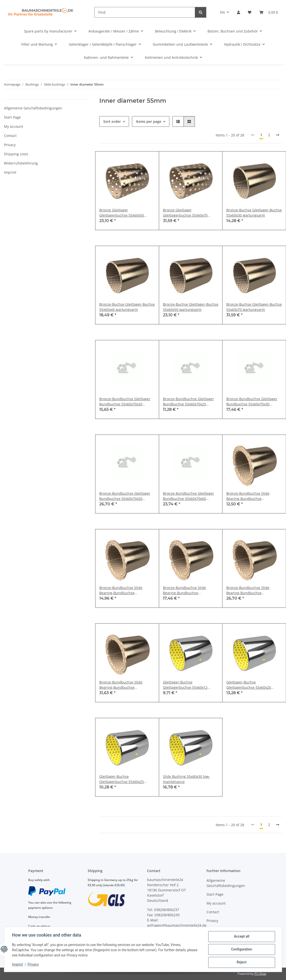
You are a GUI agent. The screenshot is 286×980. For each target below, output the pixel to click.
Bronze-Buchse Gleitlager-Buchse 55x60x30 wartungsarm (254, 213)
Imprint (18, 965)
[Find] (145, 12)
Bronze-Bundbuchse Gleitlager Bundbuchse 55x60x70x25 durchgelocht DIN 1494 (188, 402)
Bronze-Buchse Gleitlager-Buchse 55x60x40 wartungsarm (127, 307)
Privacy (33, 965)
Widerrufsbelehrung (21, 163)
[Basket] (269, 12)
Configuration (241, 949)
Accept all (241, 937)
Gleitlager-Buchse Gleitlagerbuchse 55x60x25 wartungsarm (122, 779)
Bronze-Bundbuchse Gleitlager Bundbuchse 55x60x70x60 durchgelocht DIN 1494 (188, 496)
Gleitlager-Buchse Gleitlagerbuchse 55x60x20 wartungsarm (249, 685)
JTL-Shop (260, 974)
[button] (238, 12)
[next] (278, 135)
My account (13, 126)
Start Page (12, 117)
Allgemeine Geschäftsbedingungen (33, 108)
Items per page (149, 121)
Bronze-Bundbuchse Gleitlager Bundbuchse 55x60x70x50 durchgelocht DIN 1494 (125, 496)
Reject (241, 962)
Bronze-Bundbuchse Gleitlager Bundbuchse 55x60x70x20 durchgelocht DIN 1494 (125, 402)
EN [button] (222, 12)
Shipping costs (16, 154)
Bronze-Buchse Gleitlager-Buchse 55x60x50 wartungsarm (191, 307)
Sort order (112, 121)
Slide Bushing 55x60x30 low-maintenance (186, 779)
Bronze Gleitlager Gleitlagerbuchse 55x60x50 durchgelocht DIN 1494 (122, 213)
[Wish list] (250, 12)
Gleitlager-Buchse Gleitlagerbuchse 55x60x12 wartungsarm (185, 685)
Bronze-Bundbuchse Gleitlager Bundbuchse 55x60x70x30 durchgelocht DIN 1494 (252, 402)
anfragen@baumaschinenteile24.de (177, 925)
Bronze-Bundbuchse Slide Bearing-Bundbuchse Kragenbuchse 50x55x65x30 (249, 496)
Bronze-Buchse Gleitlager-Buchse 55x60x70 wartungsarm (254, 307)
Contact (10, 136)
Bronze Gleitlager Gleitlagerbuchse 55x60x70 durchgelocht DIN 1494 (185, 213)
